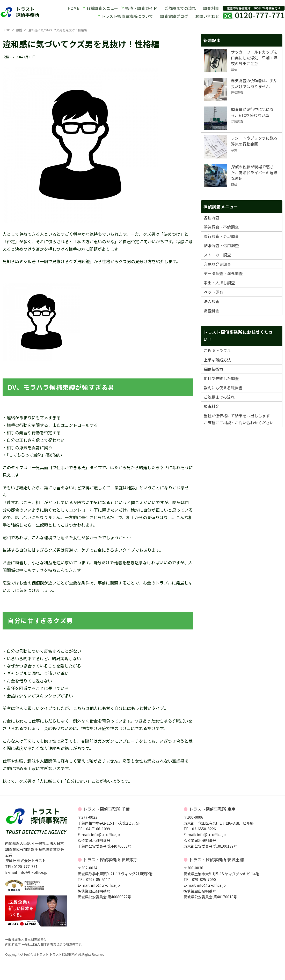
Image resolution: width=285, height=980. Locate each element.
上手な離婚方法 (217, 360)
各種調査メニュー (102, 9)
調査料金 (211, 9)
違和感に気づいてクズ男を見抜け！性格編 (58, 30)
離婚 (19, 30)
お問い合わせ (207, 16)
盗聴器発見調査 (217, 264)
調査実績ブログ (174, 16)
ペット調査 (213, 292)
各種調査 (211, 218)
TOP (7, 30)
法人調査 (211, 301)
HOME (73, 9)
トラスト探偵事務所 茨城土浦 (216, 860)
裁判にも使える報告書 (223, 388)
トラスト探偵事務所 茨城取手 (111, 860)
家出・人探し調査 (219, 283)
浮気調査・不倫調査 (221, 227)
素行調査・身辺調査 (221, 236)
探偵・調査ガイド (141, 9)
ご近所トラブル (217, 350)
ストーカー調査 (217, 255)
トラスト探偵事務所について (127, 16)
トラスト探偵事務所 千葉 (106, 809)
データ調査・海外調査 (223, 273)
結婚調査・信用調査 (221, 245)
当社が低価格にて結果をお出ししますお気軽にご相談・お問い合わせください (239, 419)
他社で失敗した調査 (221, 378)
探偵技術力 (213, 369)
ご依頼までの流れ (180, 9)
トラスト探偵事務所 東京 (212, 809)
